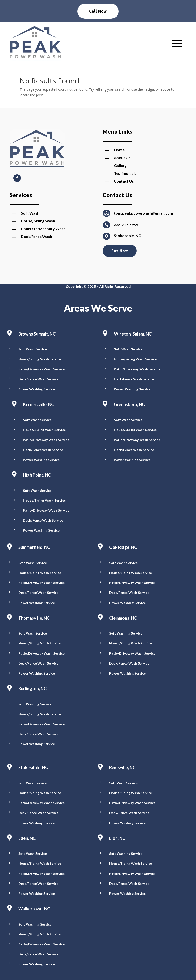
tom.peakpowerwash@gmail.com (143, 213)
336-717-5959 (126, 225)
